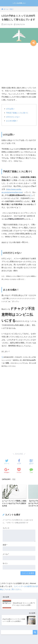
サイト (5, 563)
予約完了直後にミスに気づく (17, 113)
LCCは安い (10, 109)
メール (6, 554)
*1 (31, 195)
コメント (6, 528)
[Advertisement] (19, 66)
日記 (14, 479)
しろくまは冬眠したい (19, 3)
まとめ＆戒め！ (12, 121)
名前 (5, 545)
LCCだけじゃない (13, 117)
